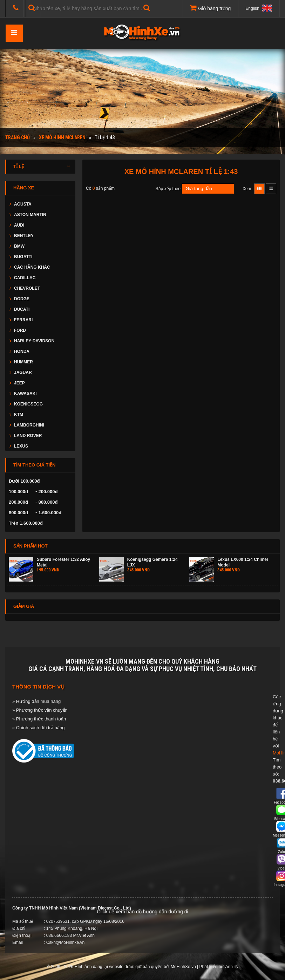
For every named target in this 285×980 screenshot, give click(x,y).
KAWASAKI (25, 394)
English (259, 8)
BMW (19, 246)
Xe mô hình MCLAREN (62, 137)
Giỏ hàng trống (210, 8)
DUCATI (22, 309)
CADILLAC (25, 278)
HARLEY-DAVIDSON (34, 341)
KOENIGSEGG (28, 404)
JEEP (19, 383)
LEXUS (21, 446)
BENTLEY (24, 236)
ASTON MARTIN (30, 215)
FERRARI (23, 320)
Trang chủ (18, 137)
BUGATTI (23, 257)
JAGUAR (23, 372)
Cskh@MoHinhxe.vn (66, 942)
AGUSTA (23, 204)
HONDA (22, 351)
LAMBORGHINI (29, 425)
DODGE (22, 299)
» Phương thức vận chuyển (40, 710)
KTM (19, 415)
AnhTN (232, 967)
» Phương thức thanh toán (39, 719)
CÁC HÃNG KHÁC (32, 267)
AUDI (19, 225)
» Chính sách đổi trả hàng (38, 728)
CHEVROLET (27, 288)
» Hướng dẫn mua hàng (36, 701)
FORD (20, 330)
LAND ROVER (28, 436)
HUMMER (23, 362)
